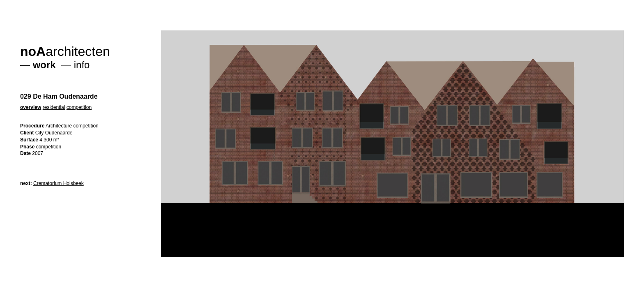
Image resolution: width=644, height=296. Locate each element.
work (44, 65)
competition (79, 107)
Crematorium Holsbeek (59, 183)
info (82, 65)
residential (54, 107)
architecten (65, 51)
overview (31, 107)
